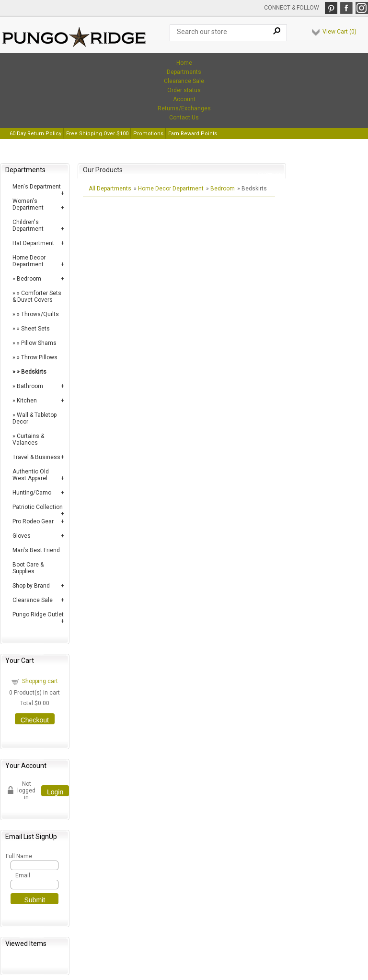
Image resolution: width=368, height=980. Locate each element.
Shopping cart (40, 681)
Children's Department (28, 225)
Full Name (18, 856)
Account (184, 99)
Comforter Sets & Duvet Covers (37, 296)
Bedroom (29, 279)
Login (55, 792)
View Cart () (339, 32)
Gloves (22, 536)
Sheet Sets (35, 329)
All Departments (110, 189)
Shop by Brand (31, 586)
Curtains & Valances (28, 439)
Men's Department (37, 187)
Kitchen (27, 401)
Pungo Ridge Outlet (38, 614)
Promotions (148, 134)
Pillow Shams (39, 343)
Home (184, 63)
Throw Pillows (39, 357)
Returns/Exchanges (184, 108)
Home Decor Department (29, 261)
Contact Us (184, 118)
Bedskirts (34, 372)
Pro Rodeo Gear (33, 521)
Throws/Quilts (40, 314)
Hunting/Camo (32, 493)
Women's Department (28, 204)
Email (23, 875)
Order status (184, 90)
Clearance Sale (184, 81)
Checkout (35, 720)
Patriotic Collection (38, 507)
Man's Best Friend (36, 550)
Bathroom (30, 386)
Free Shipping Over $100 (97, 134)
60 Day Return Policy (35, 134)
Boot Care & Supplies (28, 568)
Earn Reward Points (193, 134)
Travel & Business (36, 457)
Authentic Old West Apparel (31, 475)
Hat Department (33, 243)
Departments (184, 72)
